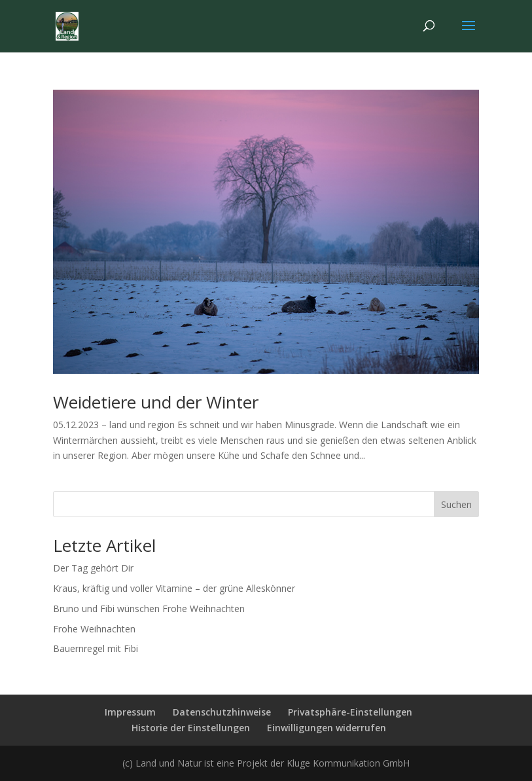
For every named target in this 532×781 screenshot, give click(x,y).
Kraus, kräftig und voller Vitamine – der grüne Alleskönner (174, 588)
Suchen (456, 504)
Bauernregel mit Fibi (96, 648)
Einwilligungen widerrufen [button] (327, 728)
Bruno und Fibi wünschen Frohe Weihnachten (149, 608)
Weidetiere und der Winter (156, 402)
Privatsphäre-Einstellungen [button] (350, 712)
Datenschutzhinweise (222, 712)
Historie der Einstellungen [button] (191, 728)
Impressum (130, 712)
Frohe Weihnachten (94, 629)
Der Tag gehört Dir (93, 568)
